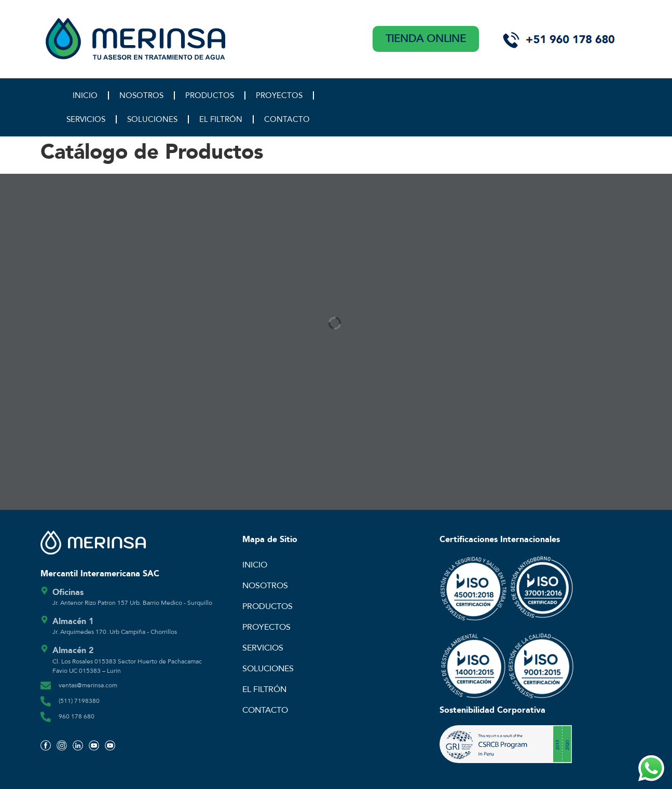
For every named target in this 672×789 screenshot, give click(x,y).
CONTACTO (287, 119)
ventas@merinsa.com (88, 685)
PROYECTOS (279, 95)
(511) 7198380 (79, 701)
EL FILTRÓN (221, 119)
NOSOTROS (141, 95)
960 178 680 (77, 716)
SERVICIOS (86, 119)
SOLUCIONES (152, 119)
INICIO (85, 95)
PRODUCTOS (210, 95)
